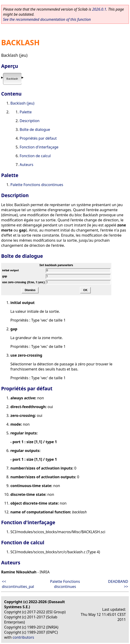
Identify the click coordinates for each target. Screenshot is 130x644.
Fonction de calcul (35, 156)
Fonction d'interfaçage (39, 147)
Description (30, 121)
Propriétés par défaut (38, 138)
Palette (26, 112)
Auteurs (26, 165)
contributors (23, 637)
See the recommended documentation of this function (47, 19)
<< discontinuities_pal (18, 584)
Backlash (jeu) (22, 103)
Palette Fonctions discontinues (37, 185)
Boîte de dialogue (35, 129)
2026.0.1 (99, 9)
